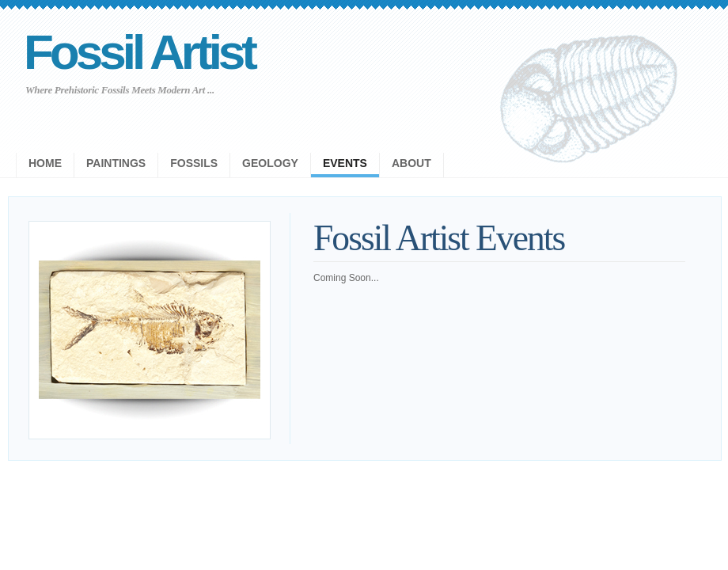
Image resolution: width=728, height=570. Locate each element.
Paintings (116, 163)
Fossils (194, 163)
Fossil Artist (139, 52)
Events (345, 163)
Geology (270, 163)
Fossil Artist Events (439, 238)
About (411, 163)
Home (45, 163)
